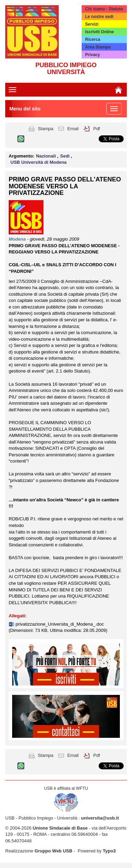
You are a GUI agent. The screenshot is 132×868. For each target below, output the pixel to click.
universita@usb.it (100, 818)
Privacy (93, 55)
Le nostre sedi (99, 17)
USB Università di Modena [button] (39, 162)
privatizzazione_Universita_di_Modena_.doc (60, 624)
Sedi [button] (65, 156)
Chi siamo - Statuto (104, 9)
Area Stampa (98, 47)
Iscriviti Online (100, 32)
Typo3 (109, 851)
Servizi (92, 24)
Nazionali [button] (47, 156)
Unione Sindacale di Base (60, 828)
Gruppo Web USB (54, 851)
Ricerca (93, 39)
